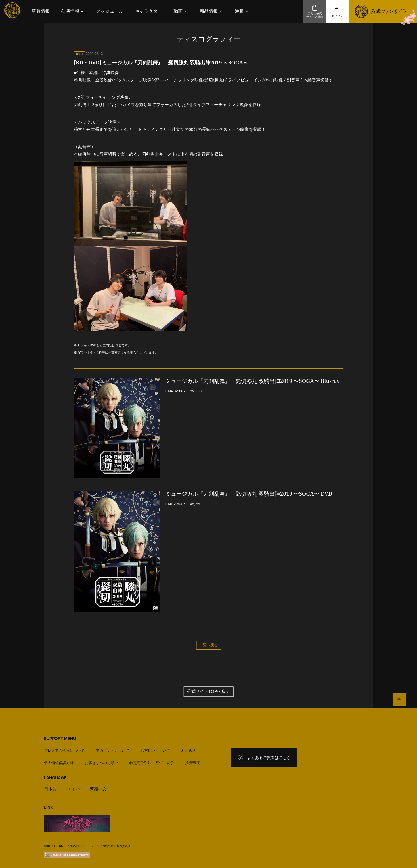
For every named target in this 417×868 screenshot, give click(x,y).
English (73, 788)
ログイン (338, 11)
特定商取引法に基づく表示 (152, 762)
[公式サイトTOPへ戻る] (398, 701)
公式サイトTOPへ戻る (208, 692)
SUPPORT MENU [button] (60, 739)
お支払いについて (155, 750)
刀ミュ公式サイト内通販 (315, 11)
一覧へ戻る (208, 645)
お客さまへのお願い (101, 762)
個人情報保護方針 (59, 762)
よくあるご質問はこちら (264, 758)
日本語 (50, 788)
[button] (73, 11)
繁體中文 (99, 788)
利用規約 (189, 750)
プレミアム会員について (64, 750)
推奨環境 (192, 762)
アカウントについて (113, 750)
